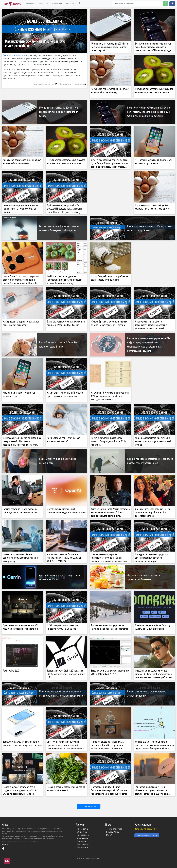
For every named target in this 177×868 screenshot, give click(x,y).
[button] (172, 4)
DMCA (109, 835)
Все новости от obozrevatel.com (72, 84)
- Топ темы (81, 841)
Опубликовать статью (147, 835)
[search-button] (166, 4)
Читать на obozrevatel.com (44, 84)
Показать (7, 844)
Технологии (30, 3)
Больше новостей (89, 806)
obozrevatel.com (12, 55)
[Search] (140, 4)
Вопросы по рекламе (145, 829)
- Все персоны (83, 844)
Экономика (70, 3)
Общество (43, 3)
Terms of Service (114, 829)
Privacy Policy (113, 832)
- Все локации (82, 847)
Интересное (57, 3)
